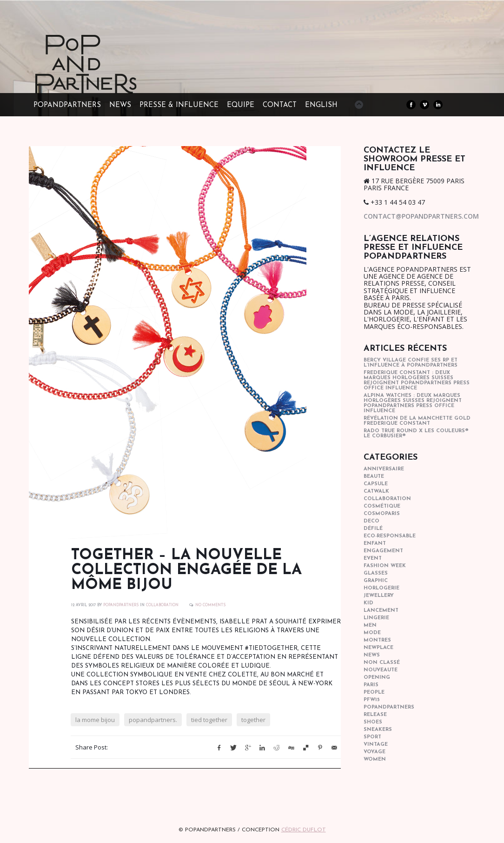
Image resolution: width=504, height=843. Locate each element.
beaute (374, 477)
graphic (376, 581)
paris (371, 685)
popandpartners (389, 707)
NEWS (120, 105)
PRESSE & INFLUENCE (179, 105)
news (372, 655)
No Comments (210, 605)
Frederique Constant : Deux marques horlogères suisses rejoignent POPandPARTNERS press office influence (417, 381)
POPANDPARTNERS (121, 605)
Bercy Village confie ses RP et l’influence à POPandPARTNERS (411, 363)
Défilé (373, 529)
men (370, 626)
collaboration (162, 605)
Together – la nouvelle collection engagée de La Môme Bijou (186, 570)
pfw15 (372, 700)
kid (368, 603)
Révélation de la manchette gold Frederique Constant (417, 421)
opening (377, 678)
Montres (377, 640)
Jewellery (379, 596)
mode (372, 633)
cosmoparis (382, 514)
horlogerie (381, 588)
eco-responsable (390, 536)
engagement (383, 551)
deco (371, 521)
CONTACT (280, 105)
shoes (373, 722)
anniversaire (384, 469)
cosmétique (382, 506)
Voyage (375, 752)
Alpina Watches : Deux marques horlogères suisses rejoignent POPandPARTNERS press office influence (413, 403)
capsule (376, 484)
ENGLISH (321, 105)
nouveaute (381, 670)
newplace (378, 648)
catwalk (376, 492)
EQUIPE (241, 105)
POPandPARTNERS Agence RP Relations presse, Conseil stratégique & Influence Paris (103, 79)
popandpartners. (153, 720)
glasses (376, 573)
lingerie (376, 618)
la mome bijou (95, 720)
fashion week (385, 566)
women (375, 759)
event (373, 559)
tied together (209, 720)
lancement (381, 611)
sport (372, 737)
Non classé (382, 663)
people (374, 692)
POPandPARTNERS (67, 105)
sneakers (378, 730)
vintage (376, 745)
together (253, 720)
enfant (375, 544)
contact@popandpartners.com (421, 216)
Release (375, 715)
